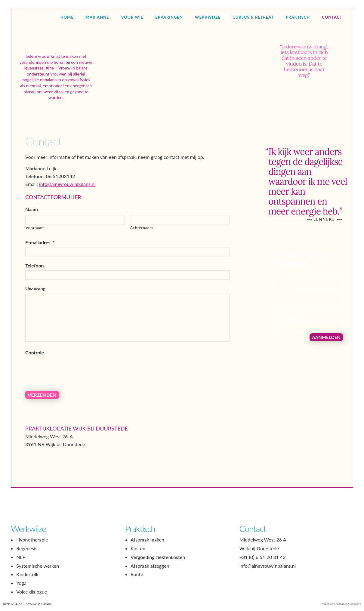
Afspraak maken (147, 543)
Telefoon (35, 274)
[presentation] (71, 378)
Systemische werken (38, 569)
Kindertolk (27, 578)
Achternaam (142, 236)
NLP (21, 561)
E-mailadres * (287, 282)
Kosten (138, 552)
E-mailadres (40, 251)
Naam (32, 218)
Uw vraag (35, 297)
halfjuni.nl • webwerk (348, 607)
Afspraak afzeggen (150, 569)
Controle (35, 361)
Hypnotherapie (32, 543)
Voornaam (35, 236)
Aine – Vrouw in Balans (56, 46)
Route (137, 578)
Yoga (21, 586)
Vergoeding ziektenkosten (158, 561)
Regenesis (27, 552)
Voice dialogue (32, 595)
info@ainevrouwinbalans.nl (67, 192)
